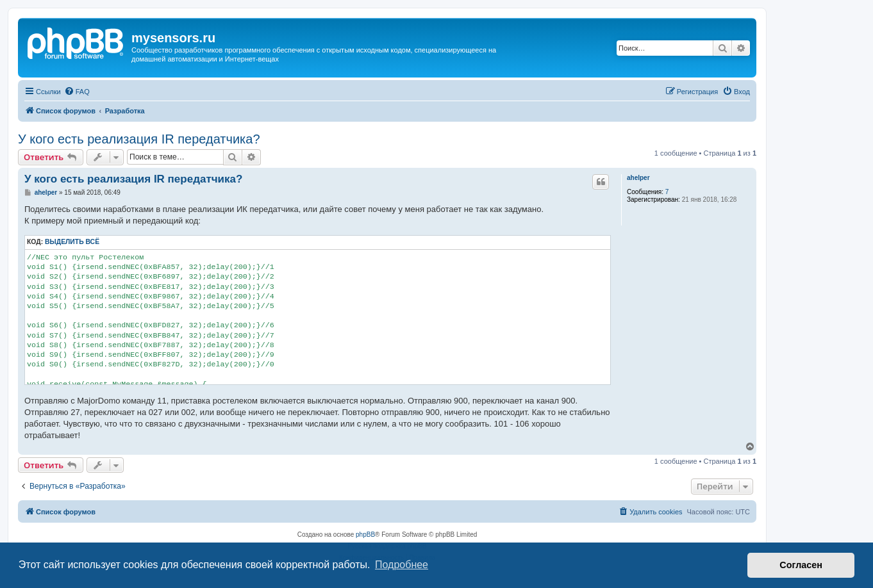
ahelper (638, 178)
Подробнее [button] (402, 565)
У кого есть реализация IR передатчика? (139, 139)
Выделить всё (72, 242)
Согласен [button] (801, 565)
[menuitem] (77, 92)
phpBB (365, 535)
